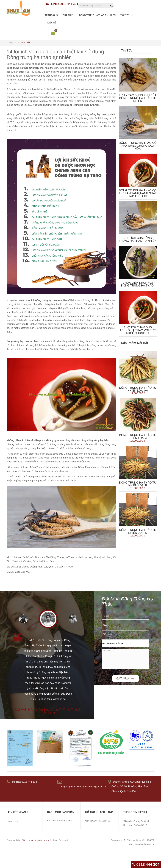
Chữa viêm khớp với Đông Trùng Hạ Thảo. (138, 284)
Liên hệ (10, 841)
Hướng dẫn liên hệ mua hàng (100, 830)
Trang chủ (12, 821)
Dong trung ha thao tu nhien (36, 858)
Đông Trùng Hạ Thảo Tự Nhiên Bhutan (60, 823)
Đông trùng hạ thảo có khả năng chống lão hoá (138, 146)
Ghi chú (125, 659)
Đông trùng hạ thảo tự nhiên (22, 831)
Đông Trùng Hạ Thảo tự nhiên (67, 557)
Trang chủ (11, 42)
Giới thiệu (12, 826)
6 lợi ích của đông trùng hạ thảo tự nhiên (138, 239)
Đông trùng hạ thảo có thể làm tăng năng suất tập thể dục (138, 193)
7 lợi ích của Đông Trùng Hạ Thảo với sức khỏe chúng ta (138, 330)
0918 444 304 (146, 864)
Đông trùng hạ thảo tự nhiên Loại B (138, 484)
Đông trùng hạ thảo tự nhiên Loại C (138, 531)
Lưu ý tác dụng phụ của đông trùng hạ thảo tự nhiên (138, 98)
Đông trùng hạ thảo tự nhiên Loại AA (138, 389)
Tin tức (10, 836)
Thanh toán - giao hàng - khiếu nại (98, 823)
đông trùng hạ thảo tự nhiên (34, 64)
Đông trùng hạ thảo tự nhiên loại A (138, 437)
